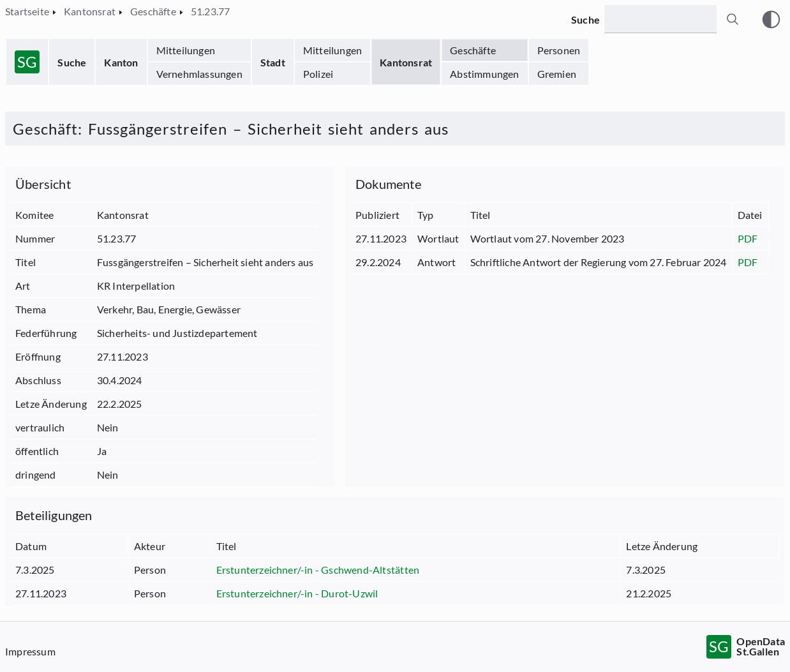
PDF (748, 238)
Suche (72, 62)
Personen (559, 50)
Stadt (273, 62)
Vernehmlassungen (199, 74)
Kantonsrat (406, 62)
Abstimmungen (484, 74)
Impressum (30, 651)
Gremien (557, 74)
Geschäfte (473, 50)
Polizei (318, 74)
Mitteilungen (186, 50)
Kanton (121, 62)
